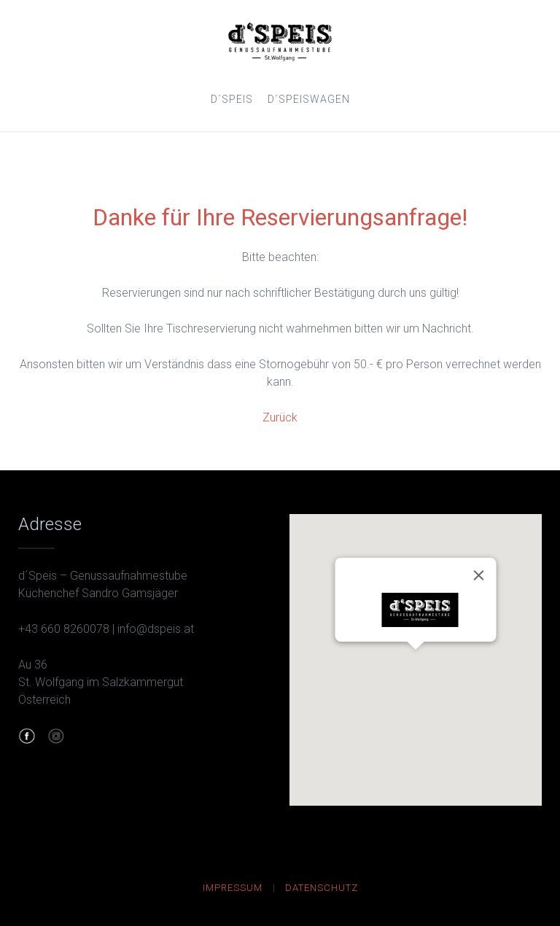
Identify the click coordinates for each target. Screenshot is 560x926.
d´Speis (232, 99)
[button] (416, 663)
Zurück (280, 417)
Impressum (233, 888)
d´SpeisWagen (309, 99)
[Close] (478, 575)
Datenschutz (322, 888)
